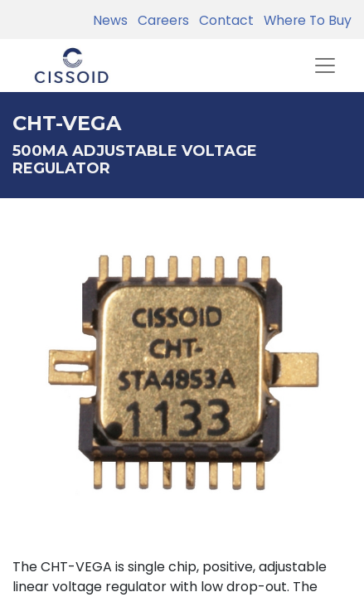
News (110, 20)
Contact (223, 20)
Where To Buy (304, 20)
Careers (160, 20)
